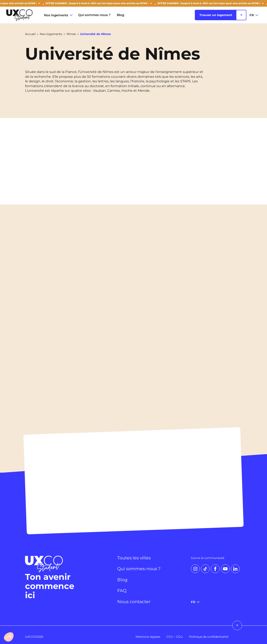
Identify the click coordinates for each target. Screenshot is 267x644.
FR (254, 15)
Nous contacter (135, 602)
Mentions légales (148, 637)
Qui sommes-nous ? (94, 15)
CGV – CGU (175, 637)
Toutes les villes (135, 558)
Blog (120, 15)
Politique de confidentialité (209, 637)
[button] (9, 637)
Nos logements (58, 15)
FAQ (122, 591)
